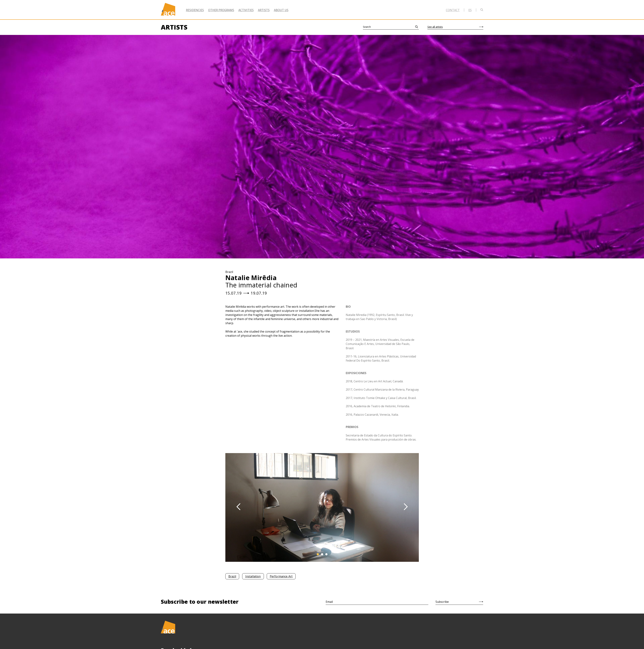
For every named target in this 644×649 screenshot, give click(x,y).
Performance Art (281, 576)
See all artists (435, 27)
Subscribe (442, 602)
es (470, 10)
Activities (246, 10)
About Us (281, 10)
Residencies (195, 10)
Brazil (232, 576)
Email (329, 602)
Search (367, 27)
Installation (253, 576)
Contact (453, 10)
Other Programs (221, 10)
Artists (264, 10)
